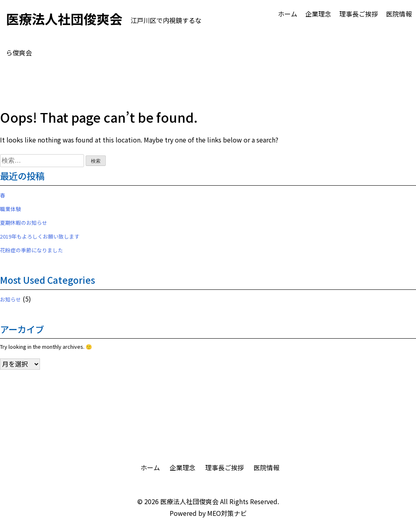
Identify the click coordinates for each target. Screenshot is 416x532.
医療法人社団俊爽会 (189, 501)
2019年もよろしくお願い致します (40, 236)
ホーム (288, 14)
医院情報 (399, 14)
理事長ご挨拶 (359, 14)
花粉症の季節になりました (32, 250)
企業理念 (318, 14)
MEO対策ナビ (227, 513)
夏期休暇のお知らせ (24, 223)
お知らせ (11, 299)
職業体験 (11, 209)
